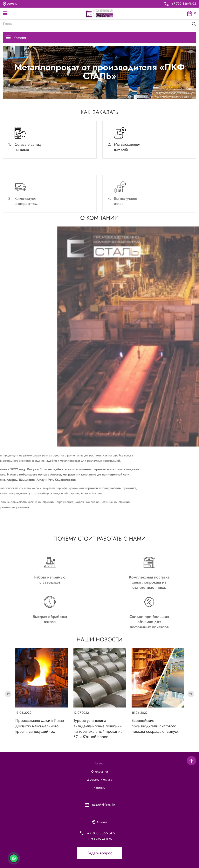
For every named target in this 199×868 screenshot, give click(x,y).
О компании (100, 772)
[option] (41, 691)
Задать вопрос (100, 853)
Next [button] (191, 694)
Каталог (16, 38)
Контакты (99, 788)
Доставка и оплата (100, 780)
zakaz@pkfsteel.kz (103, 805)
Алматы (10, 4)
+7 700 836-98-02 (184, 4)
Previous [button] (8, 694)
